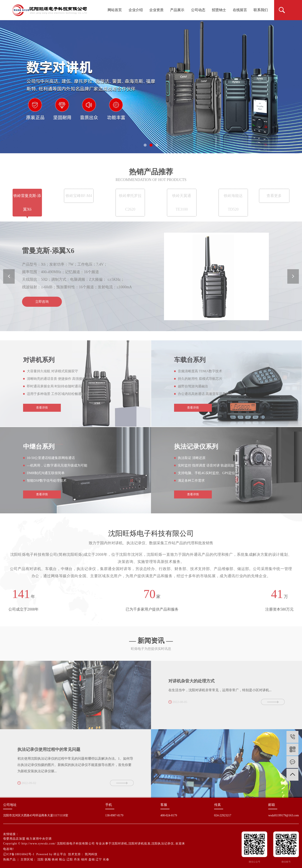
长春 (106, 859)
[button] (145, 145)
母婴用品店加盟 (14, 839)
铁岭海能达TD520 (233, 206)
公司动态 (198, 10)
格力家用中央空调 (39, 839)
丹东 (77, 859)
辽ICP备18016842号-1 (19, 854)
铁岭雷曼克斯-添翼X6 (27, 206)
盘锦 (92, 859)
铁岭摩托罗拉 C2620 (130, 206)
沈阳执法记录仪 (163, 844)
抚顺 (48, 859)
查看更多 (274, 199)
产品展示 (177, 10)
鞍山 (62, 859)
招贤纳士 (219, 10)
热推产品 (9, 859)
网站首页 (115, 10)
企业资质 (156, 10)
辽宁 (99, 859)
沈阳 (40, 859)
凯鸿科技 (91, 854)
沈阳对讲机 (120, 844)
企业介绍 (136, 10)
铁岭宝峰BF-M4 (79, 199)
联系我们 (261, 10)
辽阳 (70, 859)
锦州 (84, 859)
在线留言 (240, 10)
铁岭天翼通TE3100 (182, 206)
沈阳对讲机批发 (139, 844)
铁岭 (55, 859)
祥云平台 (60, 854)
